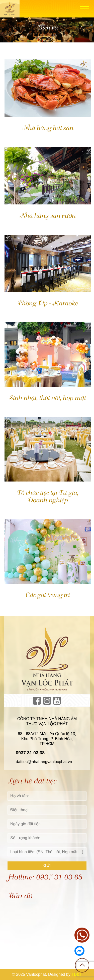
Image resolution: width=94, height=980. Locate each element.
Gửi (47, 866)
